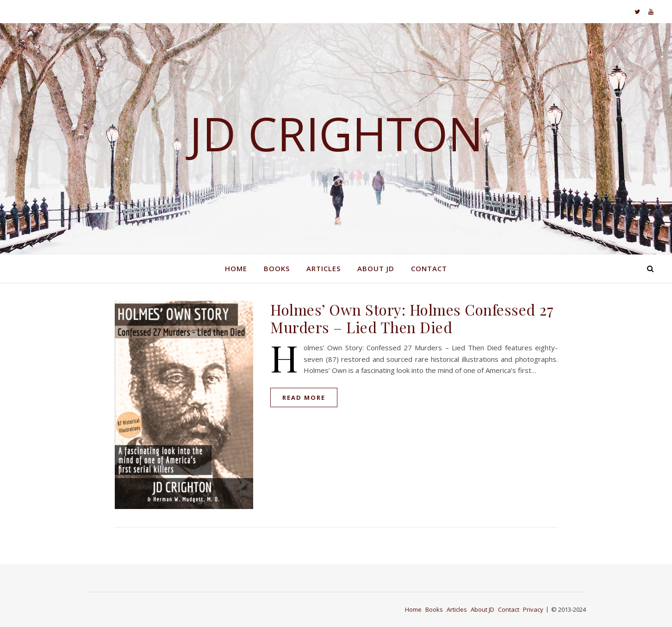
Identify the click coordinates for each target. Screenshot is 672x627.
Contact (429, 268)
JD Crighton (336, 133)
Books (277, 268)
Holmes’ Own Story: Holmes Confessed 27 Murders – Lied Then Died (412, 318)
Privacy (533, 609)
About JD (376, 268)
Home (236, 268)
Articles (324, 268)
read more (304, 397)
